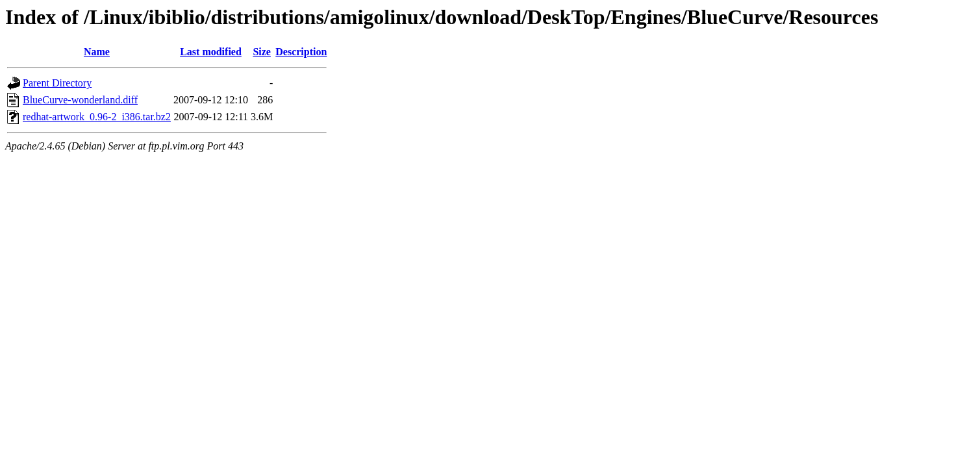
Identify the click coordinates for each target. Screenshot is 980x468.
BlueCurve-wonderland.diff (80, 100)
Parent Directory (57, 83)
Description (301, 52)
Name (97, 52)
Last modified (211, 52)
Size (262, 52)
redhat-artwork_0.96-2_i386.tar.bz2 (97, 117)
